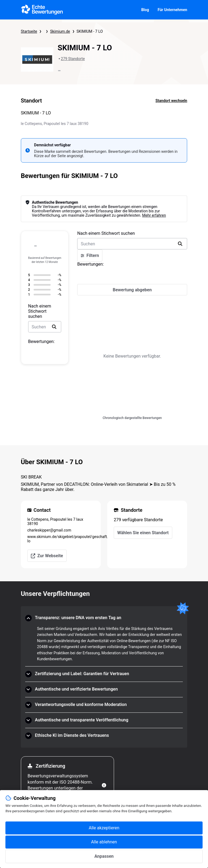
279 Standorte (73, 59)
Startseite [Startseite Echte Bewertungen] (29, 31)
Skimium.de (60, 31)
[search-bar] (45, 327)
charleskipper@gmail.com (49, 530)
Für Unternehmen (172, 10)
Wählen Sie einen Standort (143, 533)
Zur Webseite (47, 556)
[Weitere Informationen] (104, 785)
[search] (54, 327)
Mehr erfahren (154, 215)
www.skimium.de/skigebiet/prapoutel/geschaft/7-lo (61, 539)
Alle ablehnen (104, 842)
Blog (145, 10)
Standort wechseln (171, 101)
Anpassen (104, 856)
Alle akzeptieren (104, 828)
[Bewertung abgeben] (132, 290)
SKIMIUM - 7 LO (90, 31)
